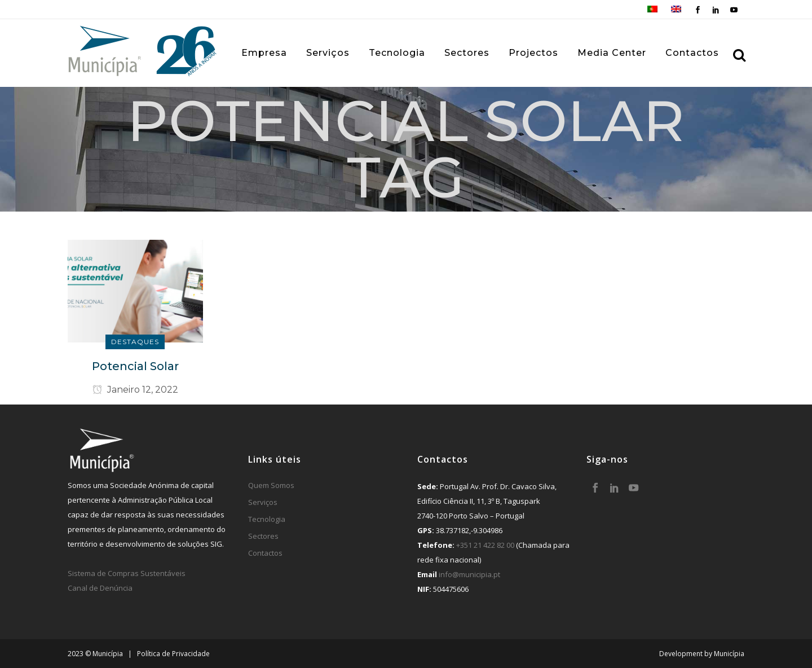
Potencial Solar (135, 366)
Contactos (265, 553)
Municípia (729, 654)
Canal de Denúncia (100, 588)
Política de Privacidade (173, 654)
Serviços (263, 502)
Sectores (263, 536)
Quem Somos (271, 485)
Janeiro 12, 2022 (135, 390)
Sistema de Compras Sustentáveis (127, 573)
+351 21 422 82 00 (485, 545)
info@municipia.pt (469, 574)
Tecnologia (267, 519)
